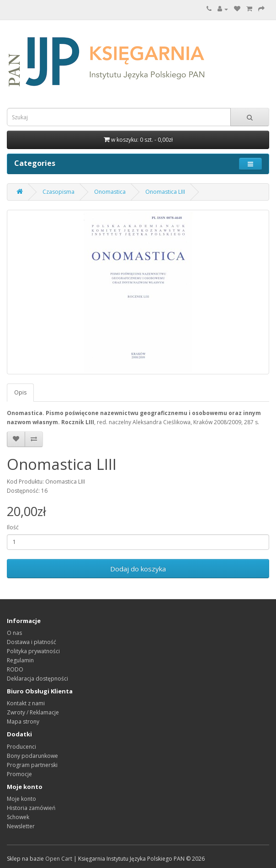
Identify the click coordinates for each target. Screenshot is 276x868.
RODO (15, 669)
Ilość (13, 527)
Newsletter (21, 826)
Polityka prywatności (33, 651)
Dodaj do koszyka (138, 569)
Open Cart (59, 859)
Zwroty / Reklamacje (33, 712)
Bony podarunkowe (32, 756)
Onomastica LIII (165, 192)
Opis (20, 392)
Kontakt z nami (26, 703)
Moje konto (21, 799)
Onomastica (110, 192)
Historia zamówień (31, 808)
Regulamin (20, 660)
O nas (14, 633)
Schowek (18, 817)
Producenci (21, 747)
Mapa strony (23, 722)
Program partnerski (32, 765)
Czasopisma (58, 192)
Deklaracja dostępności (37, 679)
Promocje (19, 774)
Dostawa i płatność (32, 642)
